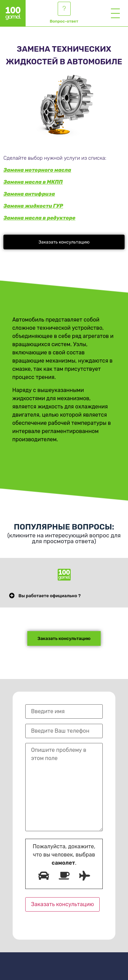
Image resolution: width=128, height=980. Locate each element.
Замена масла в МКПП (33, 182)
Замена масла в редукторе (39, 218)
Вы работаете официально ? (49, 596)
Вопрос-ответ (64, 21)
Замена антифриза (29, 194)
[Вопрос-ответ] (64, 9)
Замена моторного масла (37, 170)
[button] (64, 242)
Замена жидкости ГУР (33, 206)
